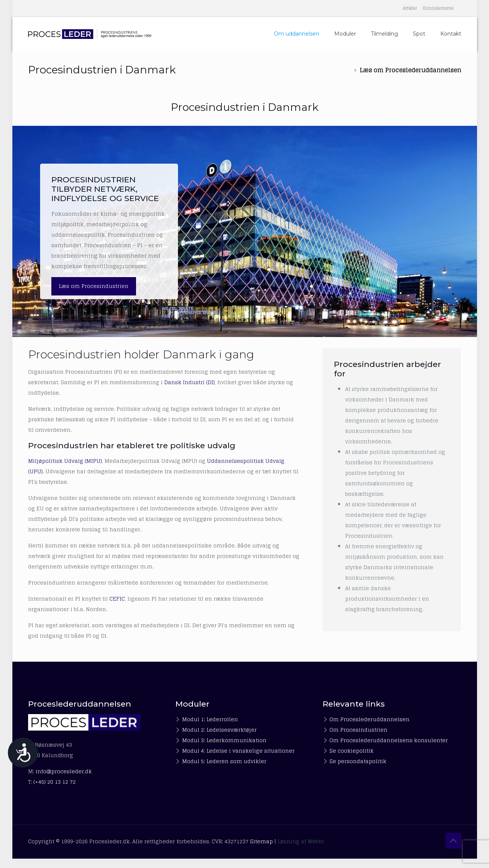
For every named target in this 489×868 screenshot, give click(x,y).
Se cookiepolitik (351, 751)
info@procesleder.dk (64, 771)
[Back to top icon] (453, 841)
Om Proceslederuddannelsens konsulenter (389, 740)
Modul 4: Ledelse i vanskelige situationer (238, 751)
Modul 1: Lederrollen (210, 719)
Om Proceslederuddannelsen (369, 719)
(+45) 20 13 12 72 (55, 782)
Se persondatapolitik (358, 761)
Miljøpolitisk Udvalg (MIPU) (65, 461)
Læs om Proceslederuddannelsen (410, 70)
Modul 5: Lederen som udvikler (224, 761)
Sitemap (261, 841)
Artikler (410, 8)
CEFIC (117, 599)
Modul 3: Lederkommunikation (224, 740)
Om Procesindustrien (358, 730)
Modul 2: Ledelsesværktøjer (219, 730)
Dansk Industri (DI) (189, 382)
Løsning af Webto (301, 841)
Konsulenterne (438, 8)
